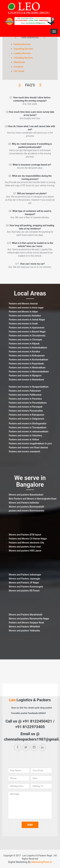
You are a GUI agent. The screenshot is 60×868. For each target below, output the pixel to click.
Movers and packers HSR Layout (25, 551)
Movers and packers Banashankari (26, 495)
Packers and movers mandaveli (24, 452)
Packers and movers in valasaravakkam (29, 432)
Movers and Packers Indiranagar (25, 575)
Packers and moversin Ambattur (25, 316)
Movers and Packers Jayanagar (24, 579)
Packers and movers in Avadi (23, 324)
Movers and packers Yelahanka (24, 631)
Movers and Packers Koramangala (26, 587)
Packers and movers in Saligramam (26, 419)
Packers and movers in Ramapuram (27, 415)
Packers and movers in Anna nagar (26, 308)
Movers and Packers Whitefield (24, 627)
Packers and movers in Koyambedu (26, 364)
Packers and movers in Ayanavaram (27, 328)
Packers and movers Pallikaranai (25, 395)
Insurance (18, 67)
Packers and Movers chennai (23, 304)
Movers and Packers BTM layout (25, 535)
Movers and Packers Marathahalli (26, 615)
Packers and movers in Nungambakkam (29, 387)
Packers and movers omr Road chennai (28, 448)
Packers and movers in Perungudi (26, 407)
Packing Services (22, 44)
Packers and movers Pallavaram (25, 391)
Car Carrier (19, 71)
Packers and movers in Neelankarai (26, 380)
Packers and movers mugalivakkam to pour (30, 444)
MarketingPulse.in (42, 862)
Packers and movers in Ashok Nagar (27, 320)
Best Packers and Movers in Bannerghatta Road (33, 499)
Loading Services (22, 53)
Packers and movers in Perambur (25, 399)
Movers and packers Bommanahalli (26, 507)
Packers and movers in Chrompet (25, 340)
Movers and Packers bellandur (24, 503)
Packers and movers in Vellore (24, 440)
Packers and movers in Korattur (25, 352)
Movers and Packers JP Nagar (24, 583)
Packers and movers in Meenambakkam (29, 372)
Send (30, 825)
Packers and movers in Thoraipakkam (28, 428)
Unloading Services (23, 58)
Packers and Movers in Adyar (23, 312)
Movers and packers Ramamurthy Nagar (29, 619)
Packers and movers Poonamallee (26, 411)
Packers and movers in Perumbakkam (28, 403)
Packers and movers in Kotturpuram (27, 356)
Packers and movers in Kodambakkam (28, 348)
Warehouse (19, 62)
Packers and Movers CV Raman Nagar (28, 539)
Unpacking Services (23, 49)
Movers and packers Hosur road (25, 547)
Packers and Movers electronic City (26, 543)
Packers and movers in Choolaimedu (27, 336)
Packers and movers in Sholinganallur (28, 424)
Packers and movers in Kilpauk (24, 344)
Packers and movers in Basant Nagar (27, 332)
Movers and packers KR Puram (24, 591)
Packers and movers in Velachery (25, 436)
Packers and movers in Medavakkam (27, 368)
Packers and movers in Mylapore (25, 376)
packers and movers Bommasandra (26, 511)
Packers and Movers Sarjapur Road (26, 623)
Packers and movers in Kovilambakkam (28, 360)
